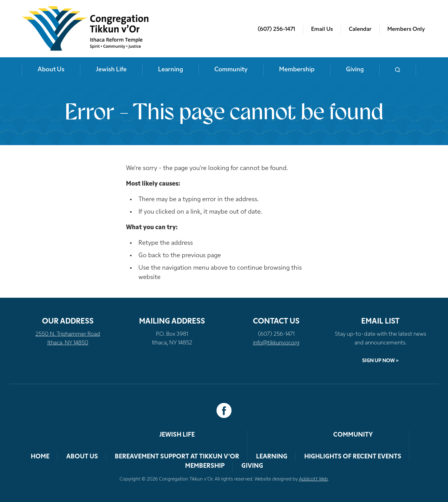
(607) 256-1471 (276, 29)
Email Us (322, 29)
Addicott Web (313, 479)
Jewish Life (111, 70)
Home (40, 457)
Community (231, 70)
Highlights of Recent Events (353, 457)
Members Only (406, 29)
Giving (355, 70)
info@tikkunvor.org (276, 343)
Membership (297, 70)
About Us (51, 70)
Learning (170, 70)
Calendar (360, 29)
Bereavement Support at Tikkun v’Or (177, 457)
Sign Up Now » (380, 361)
